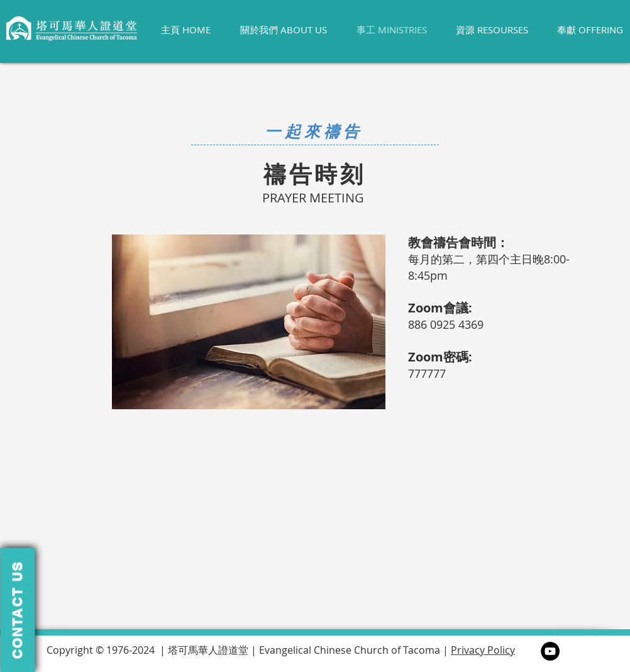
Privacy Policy (483, 650)
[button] (17, 610)
